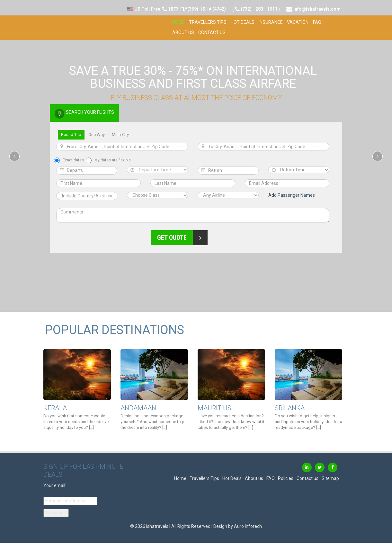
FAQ (317, 22)
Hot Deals (243, 22)
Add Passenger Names (292, 195)
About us (183, 32)
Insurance (271, 22)
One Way (97, 135)
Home (178, 22)
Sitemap (330, 478)
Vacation (298, 22)
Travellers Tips (208, 22)
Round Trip (71, 135)
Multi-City (120, 135)
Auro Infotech (248, 526)
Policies (286, 478)
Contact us (212, 32)
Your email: (55, 485)
